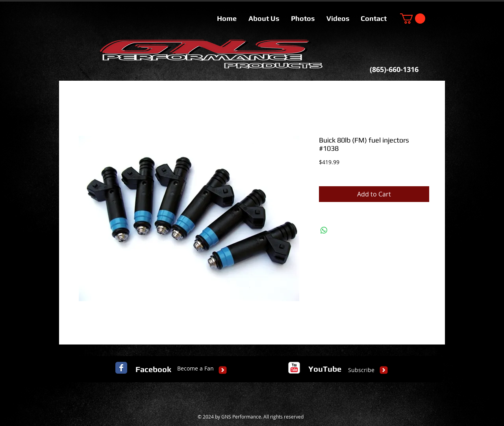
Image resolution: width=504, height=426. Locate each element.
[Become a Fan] (195, 369)
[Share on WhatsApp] (324, 230)
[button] (413, 19)
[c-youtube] (294, 368)
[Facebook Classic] (121, 368)
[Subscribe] (361, 370)
